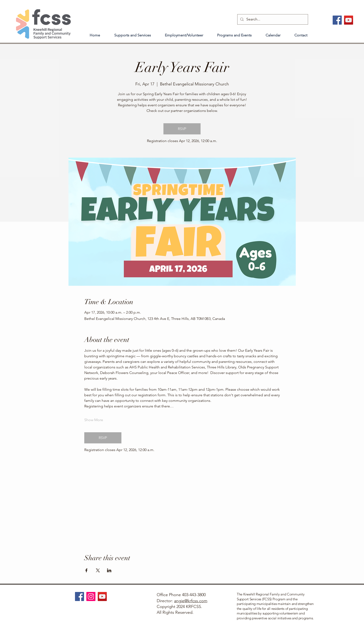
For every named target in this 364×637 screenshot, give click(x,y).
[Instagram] (91, 596)
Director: (165, 601)
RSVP (182, 129)
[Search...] (272, 19)
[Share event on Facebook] (86, 570)
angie (179, 601)
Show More (94, 420)
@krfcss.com (196, 601)
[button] (132, 33)
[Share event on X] (98, 570)
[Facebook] (337, 20)
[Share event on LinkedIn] (109, 570)
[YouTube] (349, 20)
